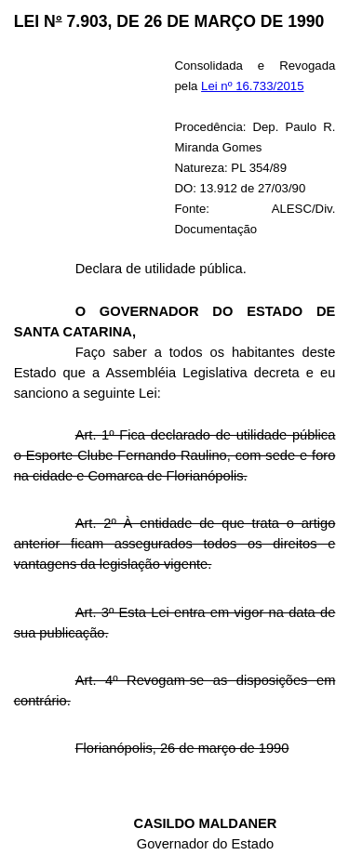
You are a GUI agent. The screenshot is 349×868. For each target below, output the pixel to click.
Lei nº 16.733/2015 (252, 86)
